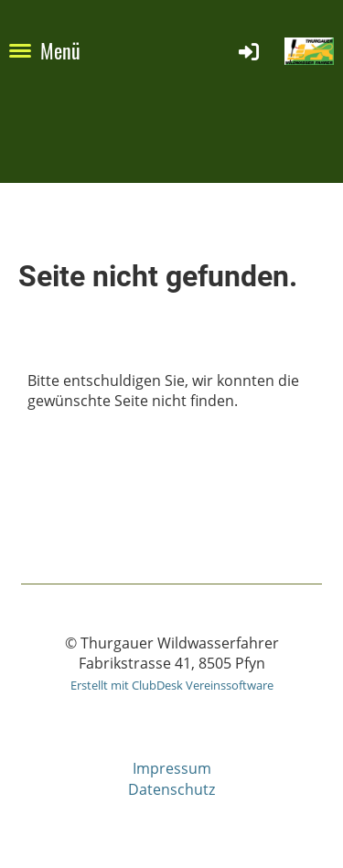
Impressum (172, 768)
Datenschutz (171, 789)
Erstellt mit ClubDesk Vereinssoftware (172, 685)
